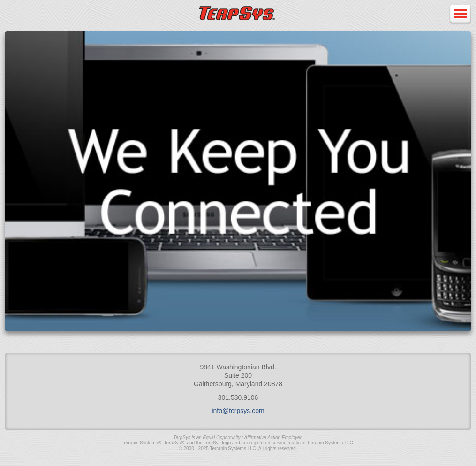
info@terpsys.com (238, 411)
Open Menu (460, 14)
